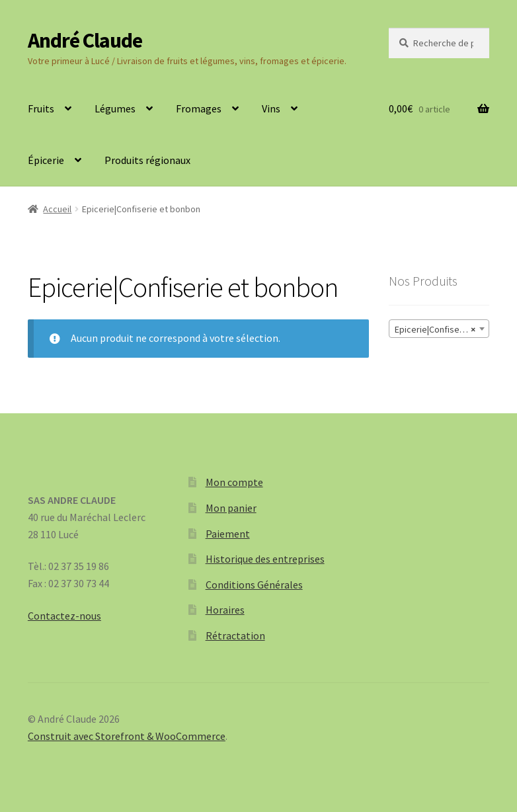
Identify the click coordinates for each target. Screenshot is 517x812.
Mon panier (231, 508)
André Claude (85, 40)
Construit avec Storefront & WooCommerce (127, 736)
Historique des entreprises (265, 559)
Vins (271, 108)
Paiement (228, 534)
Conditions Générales (254, 585)
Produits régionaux (147, 160)
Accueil (57, 209)
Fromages (199, 108)
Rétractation (235, 635)
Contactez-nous (64, 616)
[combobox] (439, 329)
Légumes (115, 108)
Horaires (225, 610)
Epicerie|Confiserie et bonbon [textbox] (442, 329)
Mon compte (234, 482)
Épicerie (46, 160)
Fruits (41, 108)
